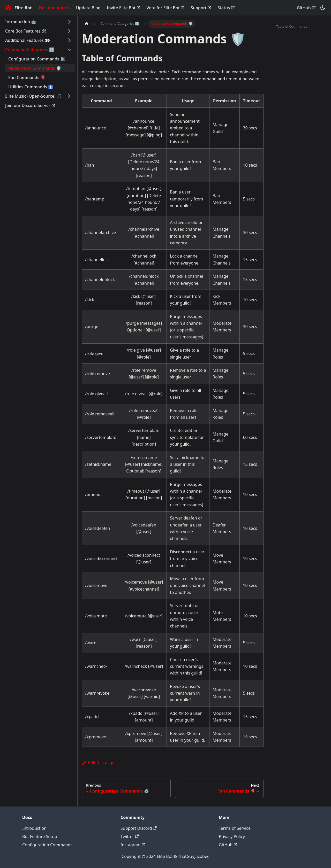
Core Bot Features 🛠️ (26, 31)
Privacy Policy (232, 836)
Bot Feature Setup (40, 836)
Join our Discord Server (30, 105)
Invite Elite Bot (124, 8)
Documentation (54, 8)
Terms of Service (235, 828)
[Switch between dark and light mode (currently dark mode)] (323, 8)
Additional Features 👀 (28, 40)
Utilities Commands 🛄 (31, 87)
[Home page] (87, 24)
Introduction (34, 828)
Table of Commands (292, 26)
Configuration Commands (47, 845)
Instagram (133, 845)
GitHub (306, 8)
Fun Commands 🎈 (27, 78)
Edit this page (98, 763)
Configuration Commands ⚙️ (37, 59)
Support (201, 8)
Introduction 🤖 (21, 22)
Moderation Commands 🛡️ (35, 68)
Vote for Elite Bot (165, 8)
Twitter (130, 836)
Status (226, 8)
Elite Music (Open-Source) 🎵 (33, 96)
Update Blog (88, 8)
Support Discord (139, 828)
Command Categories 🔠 (30, 50)
